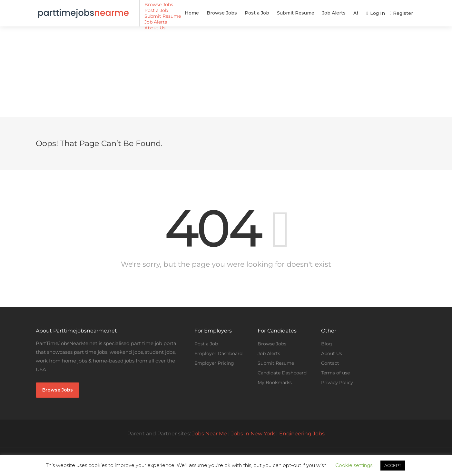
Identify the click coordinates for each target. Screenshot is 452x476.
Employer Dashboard (218, 353)
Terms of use (335, 373)
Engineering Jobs (302, 434)
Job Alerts (297, 13)
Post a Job (221, 13)
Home (155, 13)
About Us (328, 13)
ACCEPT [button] (393, 465)
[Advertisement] (226, 72)
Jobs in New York (253, 434)
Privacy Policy (337, 382)
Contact (330, 363)
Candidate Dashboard (282, 373)
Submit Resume (259, 13)
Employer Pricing (214, 363)
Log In (375, 13)
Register (401, 13)
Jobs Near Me (210, 434)
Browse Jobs (185, 13)
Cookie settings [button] (354, 465)
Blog (327, 344)
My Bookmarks (275, 382)
